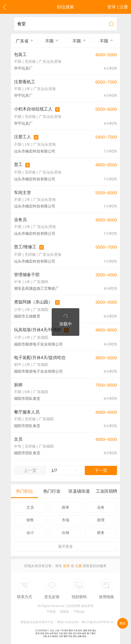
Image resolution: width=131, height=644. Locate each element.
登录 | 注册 (118, 7)
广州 (62, 631)
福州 (84, 633)
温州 (65, 633)
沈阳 (70, 633)
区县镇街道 (79, 491)
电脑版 (64, 612)
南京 (56, 633)
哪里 (66, 636)
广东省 (22, 41)
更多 (65, 546)
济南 (42, 633)
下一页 (101, 470)
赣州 (93, 633)
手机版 (51, 612)
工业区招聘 (107, 491)
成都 (85, 631)
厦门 (89, 633)
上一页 (30, 470)
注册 (78, 566)
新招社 (55, 636)
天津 (76, 631)
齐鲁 (45, 636)
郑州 (79, 633)
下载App (79, 612)
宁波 (61, 633)
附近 (75, 636)
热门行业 (52, 491)
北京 (52, 631)
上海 (57, 631)
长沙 (50, 636)
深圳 (66, 631)
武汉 (75, 633)
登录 (66, 566)
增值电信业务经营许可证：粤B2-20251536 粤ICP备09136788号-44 (67, 622)
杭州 (80, 631)
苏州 (38, 633)
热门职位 (25, 491)
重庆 (71, 631)
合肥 (52, 633)
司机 (70, 636)
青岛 (47, 633)
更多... (85, 636)
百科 (61, 636)
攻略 (80, 636)
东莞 (90, 631)
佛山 (94, 631)
